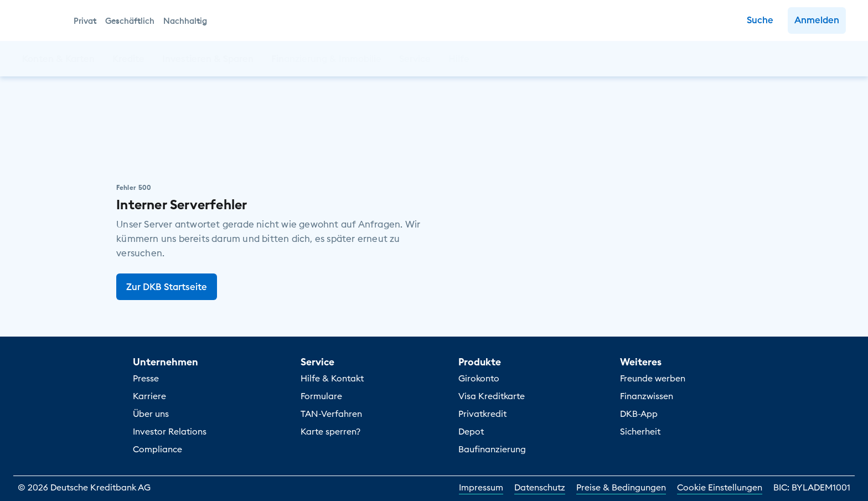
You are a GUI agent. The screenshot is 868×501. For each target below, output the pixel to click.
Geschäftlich (130, 21)
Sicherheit (640, 431)
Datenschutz (540, 487)
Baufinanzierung (492, 449)
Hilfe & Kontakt (332, 378)
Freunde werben (653, 378)
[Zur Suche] (760, 20)
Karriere (149, 396)
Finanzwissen (647, 396)
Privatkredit (482, 414)
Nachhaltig (185, 21)
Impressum (481, 487)
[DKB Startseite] (42, 20)
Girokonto (479, 378)
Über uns (151, 414)
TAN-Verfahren (331, 414)
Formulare (321, 396)
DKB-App (639, 414)
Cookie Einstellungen (720, 487)
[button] (817, 20)
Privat (85, 21)
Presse (146, 378)
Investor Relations (170, 431)
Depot (471, 431)
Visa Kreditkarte (492, 396)
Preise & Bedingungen (621, 487)
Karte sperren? (330, 431)
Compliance (157, 449)
